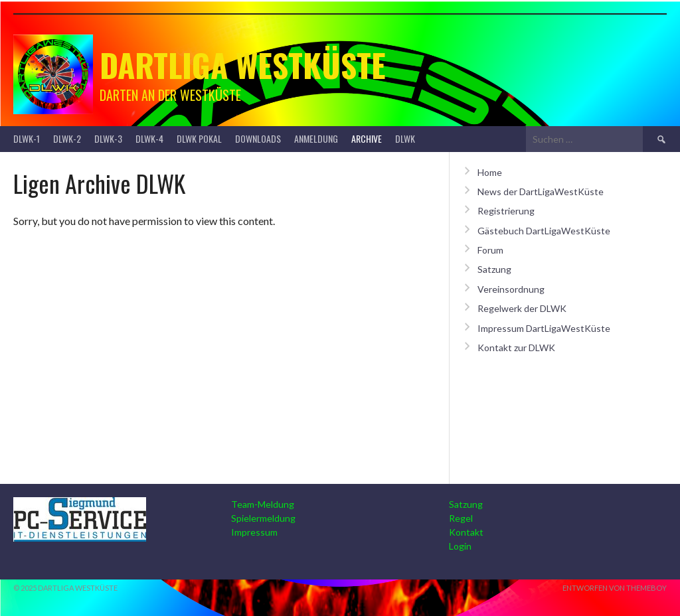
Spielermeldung (263, 518)
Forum (490, 250)
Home (490, 172)
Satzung (494, 269)
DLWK (405, 138)
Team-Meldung (263, 504)
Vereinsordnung (511, 289)
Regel (461, 518)
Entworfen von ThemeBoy (615, 588)
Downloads (258, 138)
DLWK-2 (67, 138)
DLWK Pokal (199, 138)
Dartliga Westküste (243, 65)
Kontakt (466, 532)
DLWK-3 (108, 138)
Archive (367, 138)
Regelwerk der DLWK (522, 308)
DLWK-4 (149, 138)
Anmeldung (316, 138)
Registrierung (506, 211)
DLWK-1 (27, 138)
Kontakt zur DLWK (516, 347)
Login (460, 546)
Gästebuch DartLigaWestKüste (544, 231)
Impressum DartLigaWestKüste (544, 328)
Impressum (254, 532)
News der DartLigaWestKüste (541, 192)
